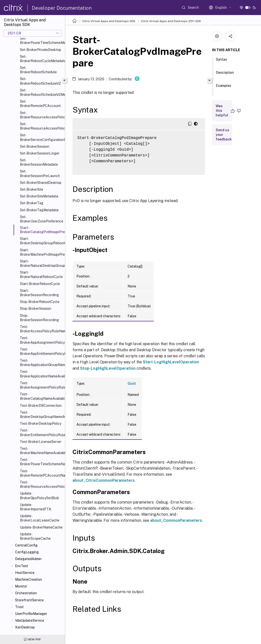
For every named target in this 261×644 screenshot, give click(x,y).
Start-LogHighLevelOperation (171, 362)
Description (225, 75)
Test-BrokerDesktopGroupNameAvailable (41, 415)
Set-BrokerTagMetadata (39, 210)
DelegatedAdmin (28, 559)
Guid (132, 383)
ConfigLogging (27, 552)
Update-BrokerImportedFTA (36, 507)
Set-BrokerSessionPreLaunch (40, 173)
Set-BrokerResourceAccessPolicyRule (41, 115)
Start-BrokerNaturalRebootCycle (41, 275)
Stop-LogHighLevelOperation (108, 368)
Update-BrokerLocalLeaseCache (40, 518)
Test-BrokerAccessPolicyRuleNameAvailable (41, 329)
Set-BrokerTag (32, 203)
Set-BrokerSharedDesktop (41, 183)
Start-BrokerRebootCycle (40, 284)
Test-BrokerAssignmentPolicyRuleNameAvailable (41, 385)
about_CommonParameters (176, 520)
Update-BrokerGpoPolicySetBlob (39, 496)
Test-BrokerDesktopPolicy (41, 424)
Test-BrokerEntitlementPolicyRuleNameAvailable (41, 432)
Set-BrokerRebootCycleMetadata (41, 59)
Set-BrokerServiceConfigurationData (41, 137)
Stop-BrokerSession (36, 309)
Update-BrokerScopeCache (35, 536)
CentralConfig (26, 545)
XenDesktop (25, 627)
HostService (25, 573)
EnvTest (22, 566)
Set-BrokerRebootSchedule (38, 70)
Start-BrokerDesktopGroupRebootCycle (41, 241)
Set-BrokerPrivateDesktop (41, 50)
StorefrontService (29, 600)
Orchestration (26, 593)
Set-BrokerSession (35, 147)
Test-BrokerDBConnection (41, 406)
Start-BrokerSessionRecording (39, 293)
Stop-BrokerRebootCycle (40, 302)
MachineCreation (29, 579)
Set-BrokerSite (32, 189)
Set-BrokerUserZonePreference (41, 219)
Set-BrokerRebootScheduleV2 (40, 81)
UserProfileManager (31, 614)
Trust (19, 607)
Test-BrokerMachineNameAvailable (41, 451)
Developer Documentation (62, 8)
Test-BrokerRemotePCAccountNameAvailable (41, 473)
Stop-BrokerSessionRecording (39, 318)
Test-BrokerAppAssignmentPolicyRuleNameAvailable (41, 340)
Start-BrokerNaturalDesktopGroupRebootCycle (41, 263)
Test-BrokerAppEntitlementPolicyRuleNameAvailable (41, 351)
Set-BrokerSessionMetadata (39, 162)
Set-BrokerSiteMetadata (39, 196)
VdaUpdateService (30, 620)
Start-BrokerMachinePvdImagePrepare (41, 252)
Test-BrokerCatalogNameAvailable (41, 396)
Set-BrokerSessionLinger (40, 153)
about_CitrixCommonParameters (104, 480)
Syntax (221, 62)
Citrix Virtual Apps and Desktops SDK (109, 21)
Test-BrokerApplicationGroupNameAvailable (41, 363)
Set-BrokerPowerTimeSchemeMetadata (41, 41)
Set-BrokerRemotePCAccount (40, 104)
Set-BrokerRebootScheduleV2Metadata (41, 92)
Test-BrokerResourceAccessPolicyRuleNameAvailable (41, 484)
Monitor (21, 586)
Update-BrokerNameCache (41, 527)
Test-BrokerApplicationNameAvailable (41, 374)
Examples (224, 88)
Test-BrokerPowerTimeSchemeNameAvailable (41, 462)
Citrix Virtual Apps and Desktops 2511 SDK (171, 21)
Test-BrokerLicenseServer (41, 442)
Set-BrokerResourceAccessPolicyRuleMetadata (41, 126)
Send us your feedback (224, 135)
